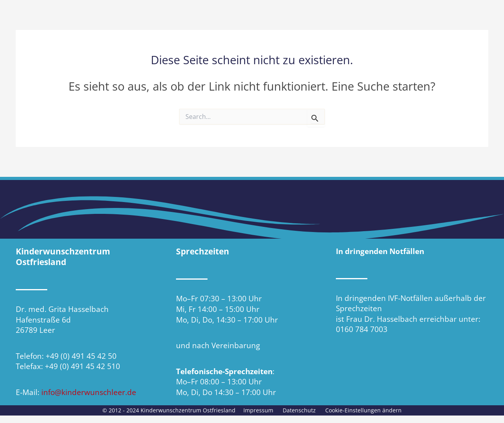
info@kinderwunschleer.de (89, 392)
